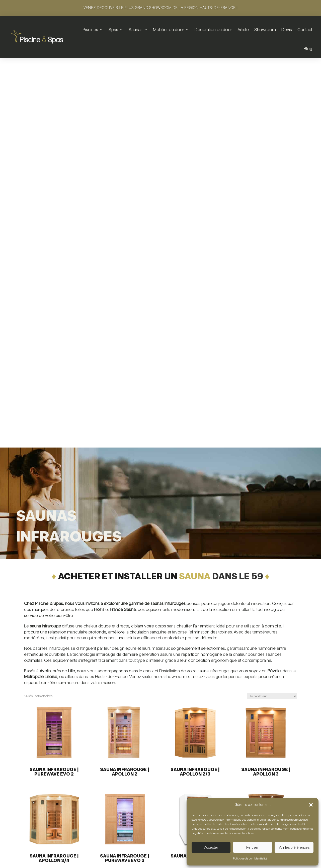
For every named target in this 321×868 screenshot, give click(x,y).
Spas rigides (156, 775)
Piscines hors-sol (106, 775)
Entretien (100, 807)
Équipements (103, 799)
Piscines (90, 29)
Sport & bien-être (107, 815)
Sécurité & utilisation (109, 823)
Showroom (265, 29)
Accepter (211, 847)
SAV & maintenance (109, 831)
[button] (311, 805)
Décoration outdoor (213, 29)
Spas (113, 29)
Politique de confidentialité (250, 858)
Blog (308, 48)
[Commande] (272, 307)
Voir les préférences (294, 847)
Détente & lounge (213, 791)
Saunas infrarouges (161, 831)
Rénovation (102, 791)
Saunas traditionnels (162, 823)
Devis (287, 29)
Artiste (243, 29)
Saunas (136, 29)
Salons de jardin (212, 775)
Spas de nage (157, 783)
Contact (305, 29)
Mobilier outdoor (169, 29)
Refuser (252, 847)
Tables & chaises (213, 783)
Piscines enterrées (108, 783)
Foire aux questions (268, 791)
